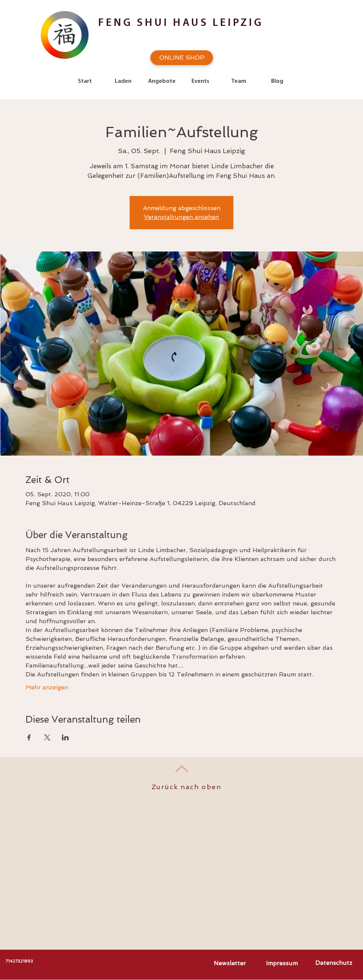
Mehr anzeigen (47, 687)
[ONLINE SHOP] (182, 58)
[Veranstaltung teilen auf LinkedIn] (65, 737)
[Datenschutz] (334, 963)
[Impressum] (282, 963)
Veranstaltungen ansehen (181, 217)
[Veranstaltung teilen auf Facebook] (29, 737)
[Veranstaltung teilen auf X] (47, 737)
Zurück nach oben (187, 787)
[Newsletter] (230, 963)
